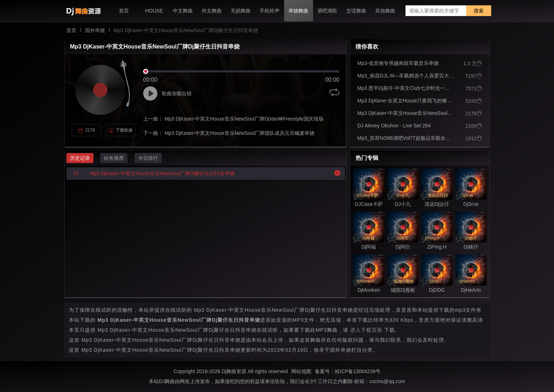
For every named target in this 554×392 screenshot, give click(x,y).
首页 (71, 30)
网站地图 (301, 371)
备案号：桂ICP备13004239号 (348, 371)
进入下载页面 (366, 330)
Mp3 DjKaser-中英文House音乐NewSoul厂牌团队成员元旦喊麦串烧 (239, 133)
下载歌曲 (120, 130)
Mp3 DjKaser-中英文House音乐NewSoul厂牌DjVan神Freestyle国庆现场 (243, 119)
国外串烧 (95, 30)
